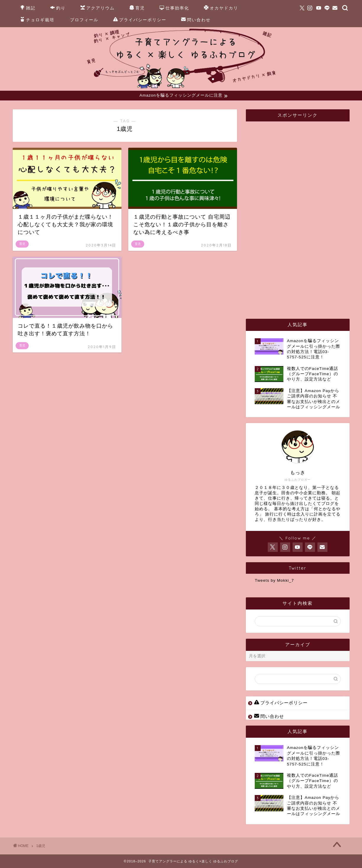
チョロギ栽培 (37, 20)
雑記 (28, 8)
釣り (58, 8)
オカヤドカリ (221, 8)
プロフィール (84, 20)
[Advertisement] (299, 214)
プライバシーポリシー (140, 20)
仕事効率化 (174, 8)
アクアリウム (98, 8)
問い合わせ (196, 20)
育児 (137, 8)
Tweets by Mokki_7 (274, 581)
